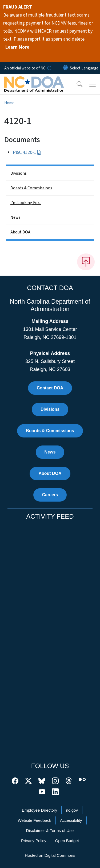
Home (9, 103)
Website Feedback (34, 820)
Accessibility (71, 820)
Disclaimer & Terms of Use (50, 830)
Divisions (19, 173)
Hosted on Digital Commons (50, 855)
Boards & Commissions (31, 188)
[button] (76, 84)
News (15, 217)
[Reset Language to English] (65, 68)
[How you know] (49, 68)
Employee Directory (40, 810)
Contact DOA (50, 388)
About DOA (20, 232)
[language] (84, 68)
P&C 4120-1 (27, 152)
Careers (50, 495)
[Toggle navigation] (93, 84)
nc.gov (72, 810)
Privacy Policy (34, 841)
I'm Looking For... (26, 203)
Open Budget (67, 841)
